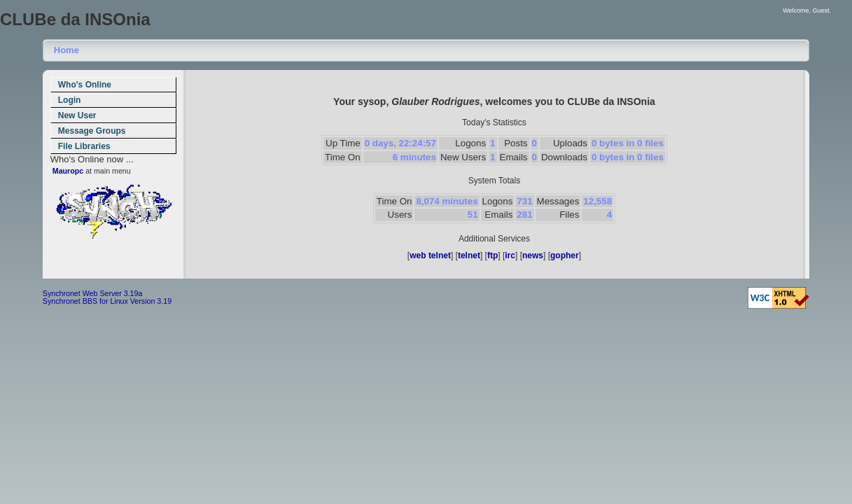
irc (510, 255)
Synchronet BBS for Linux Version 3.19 (107, 301)
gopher (565, 255)
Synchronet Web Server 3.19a (93, 293)
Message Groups (92, 131)
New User (77, 115)
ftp (493, 255)
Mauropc (68, 171)
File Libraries (84, 146)
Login (70, 100)
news (533, 255)
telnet (469, 255)
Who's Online (85, 85)
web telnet (430, 255)
